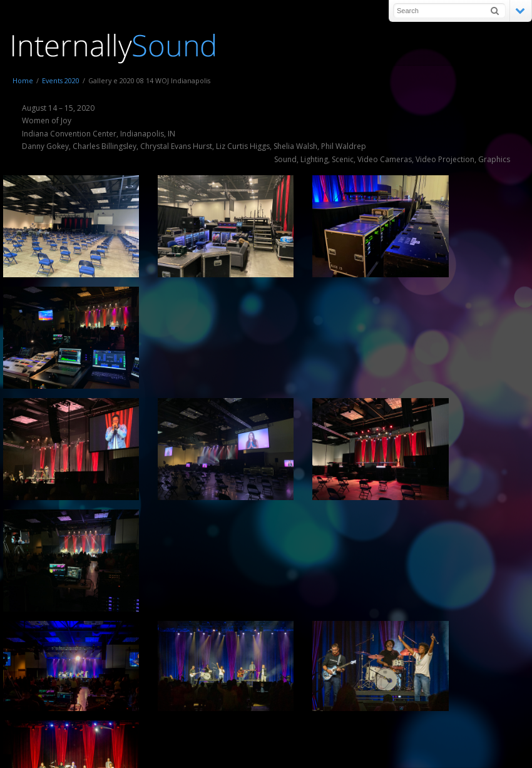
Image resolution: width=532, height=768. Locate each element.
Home (23, 80)
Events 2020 (61, 80)
